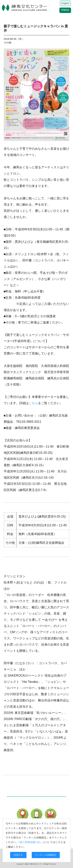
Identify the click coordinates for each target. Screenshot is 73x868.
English (65, 3)
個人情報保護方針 (30, 842)
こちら (33, 403)
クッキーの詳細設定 (46, 855)
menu (65, 10)
